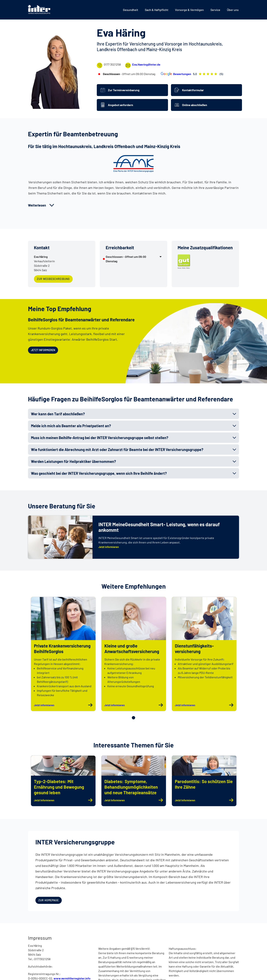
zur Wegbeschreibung (52, 278)
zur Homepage (49, 899)
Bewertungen (175, 74)
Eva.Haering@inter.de (143, 65)
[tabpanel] (63, 654)
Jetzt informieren (42, 349)
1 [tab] (133, 718)
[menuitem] (131, 10)
